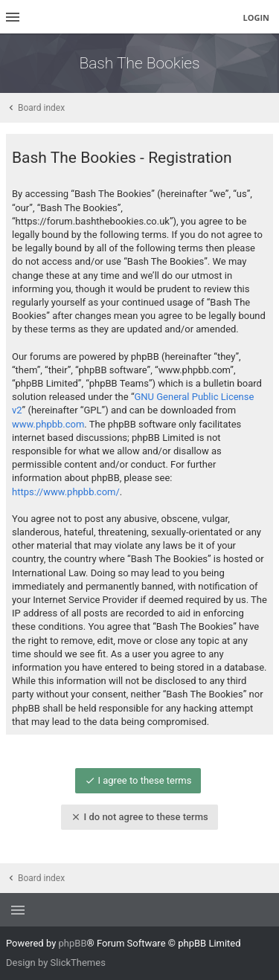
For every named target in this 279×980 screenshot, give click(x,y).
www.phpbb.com (48, 424)
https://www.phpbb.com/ (66, 492)
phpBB (73, 943)
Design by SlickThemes (56, 963)
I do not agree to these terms (139, 817)
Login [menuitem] (256, 17)
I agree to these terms (138, 780)
